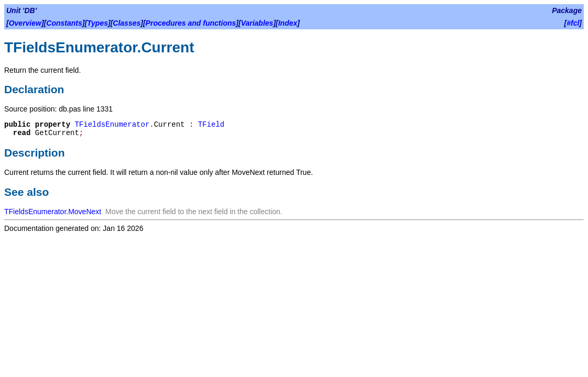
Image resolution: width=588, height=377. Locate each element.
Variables (257, 23)
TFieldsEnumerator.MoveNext (53, 212)
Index (288, 23)
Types (97, 23)
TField (211, 125)
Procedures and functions (191, 23)
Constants (64, 23)
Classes (127, 23)
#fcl (573, 23)
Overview (25, 23)
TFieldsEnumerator (112, 125)
